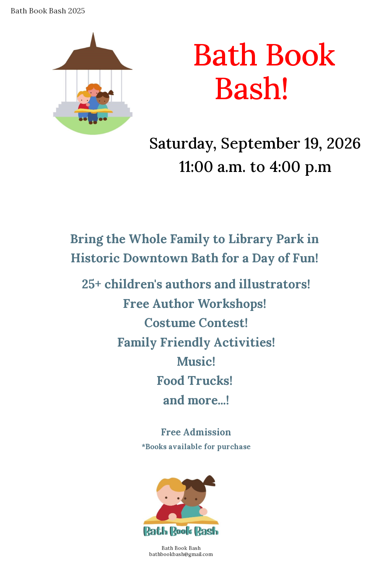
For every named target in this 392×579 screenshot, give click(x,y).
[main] (255, 71)
